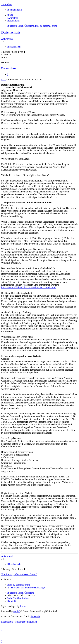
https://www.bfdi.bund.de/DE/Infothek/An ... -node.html (29, 288)
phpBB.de (35, 617)
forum (23, 606)
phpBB (17, 611)
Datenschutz (11, 32)
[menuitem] (10, 15)
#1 (2, 80)
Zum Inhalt (7, 4)
